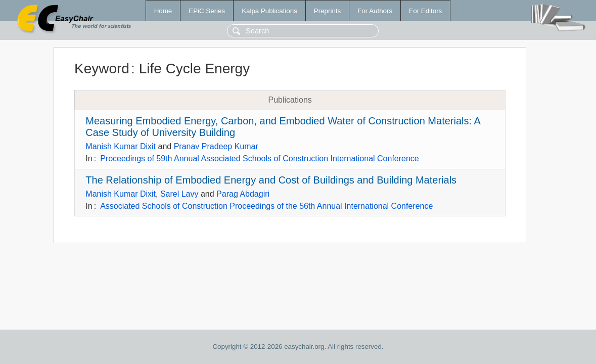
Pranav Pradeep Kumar (216, 146)
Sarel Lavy (179, 194)
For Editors (425, 11)
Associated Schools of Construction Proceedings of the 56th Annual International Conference (266, 206)
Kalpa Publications (269, 11)
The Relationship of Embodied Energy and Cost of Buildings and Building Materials (271, 180)
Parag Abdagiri (243, 194)
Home (163, 11)
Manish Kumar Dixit (121, 146)
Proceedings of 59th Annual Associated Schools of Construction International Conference (260, 158)
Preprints (327, 11)
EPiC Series (207, 11)
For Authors (375, 11)
